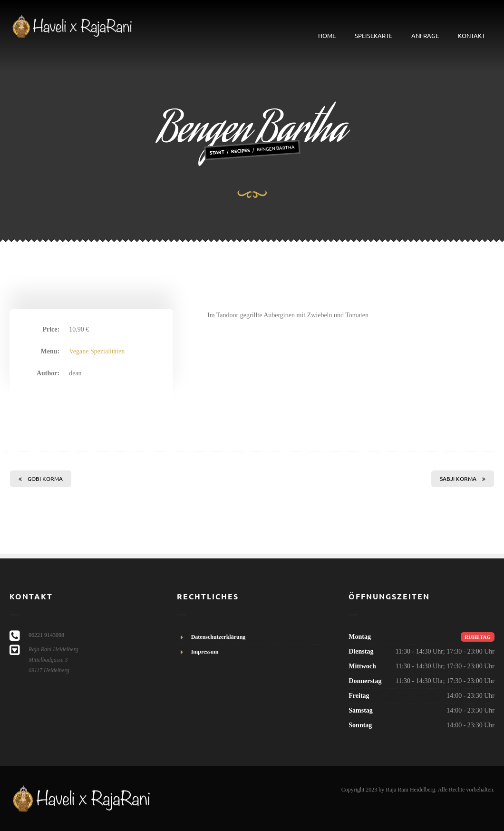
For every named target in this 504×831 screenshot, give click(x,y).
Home (327, 35)
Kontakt (471, 35)
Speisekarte (373, 35)
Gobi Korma (41, 479)
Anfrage (425, 35)
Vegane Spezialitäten (97, 351)
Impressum (205, 652)
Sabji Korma (463, 479)
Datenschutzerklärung (218, 637)
